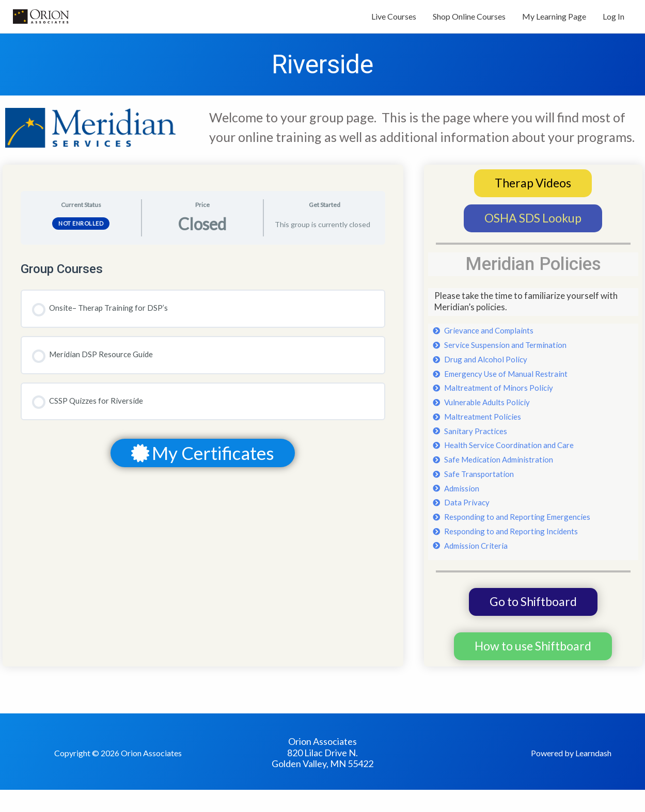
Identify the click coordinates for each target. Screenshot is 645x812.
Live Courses (394, 19)
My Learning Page (554, 19)
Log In (613, 19)
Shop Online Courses (469, 19)
